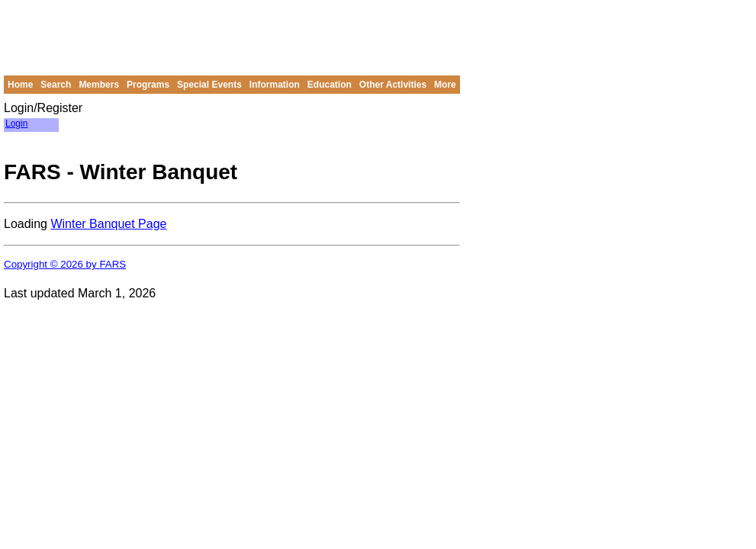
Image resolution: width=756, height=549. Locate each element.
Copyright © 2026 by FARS (65, 264)
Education (330, 85)
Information (275, 85)
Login (16, 124)
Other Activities (393, 85)
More (445, 85)
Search (56, 85)
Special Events (209, 85)
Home (20, 85)
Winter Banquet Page (108, 224)
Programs (148, 85)
